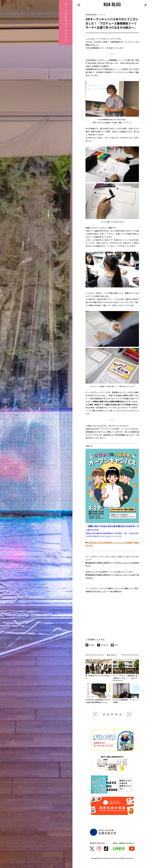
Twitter (90, 645)
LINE (114, 645)
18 (116, 714)
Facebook (103, 645)
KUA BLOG (112, 4)
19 (120, 714)
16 (108, 714)
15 (104, 714)
